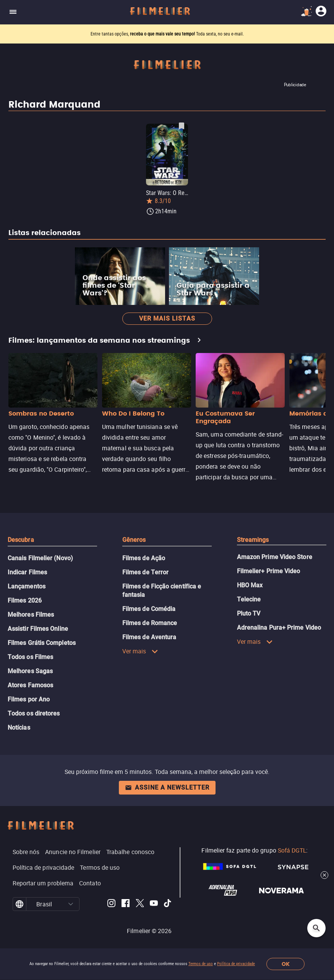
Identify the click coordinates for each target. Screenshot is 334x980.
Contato (90, 883)
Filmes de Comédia (149, 609)
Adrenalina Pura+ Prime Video (279, 628)
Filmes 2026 (25, 600)
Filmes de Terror (145, 572)
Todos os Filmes (30, 657)
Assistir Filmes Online (38, 629)
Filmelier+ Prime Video (269, 571)
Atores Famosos (30, 685)
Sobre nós (26, 852)
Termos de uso (201, 964)
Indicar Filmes (27, 572)
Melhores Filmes (31, 615)
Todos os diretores (34, 713)
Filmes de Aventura (149, 637)
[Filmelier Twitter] (140, 904)
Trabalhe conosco (130, 852)
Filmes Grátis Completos (42, 643)
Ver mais (140, 651)
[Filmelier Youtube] (154, 904)
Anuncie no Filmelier (73, 852)
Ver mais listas (167, 318)
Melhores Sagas (30, 671)
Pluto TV (249, 613)
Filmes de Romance (150, 623)
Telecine (249, 599)
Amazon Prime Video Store (275, 557)
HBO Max (250, 585)
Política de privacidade (236, 964)
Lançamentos (27, 586)
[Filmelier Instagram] (111, 904)
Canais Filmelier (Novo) (40, 558)
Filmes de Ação (144, 558)
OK (286, 964)
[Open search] (316, 928)
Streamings (253, 540)
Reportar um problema (43, 883)
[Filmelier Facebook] (126, 904)
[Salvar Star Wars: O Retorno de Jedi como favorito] (182, 126)
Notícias (19, 728)
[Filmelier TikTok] (168, 904)
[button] (71, 904)
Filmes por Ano (29, 699)
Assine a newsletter (167, 787)
